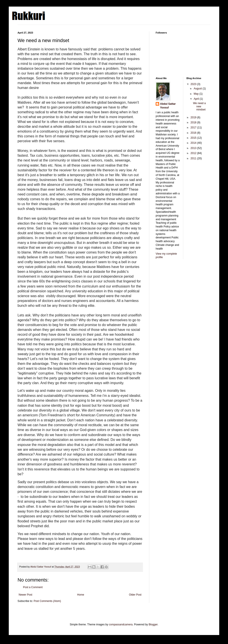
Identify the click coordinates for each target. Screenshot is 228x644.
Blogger (153, 624)
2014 (194, 143)
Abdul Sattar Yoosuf (168, 106)
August (198, 89)
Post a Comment (33, 587)
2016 (194, 133)
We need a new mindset (199, 106)
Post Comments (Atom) (47, 601)
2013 (194, 148)
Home (81, 595)
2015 (194, 138)
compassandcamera (121, 624)
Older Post (135, 595)
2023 (194, 84)
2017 (194, 128)
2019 (194, 117)
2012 (194, 153)
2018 (194, 122)
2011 (194, 158)
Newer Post (25, 595)
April (197, 99)
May (196, 94)
